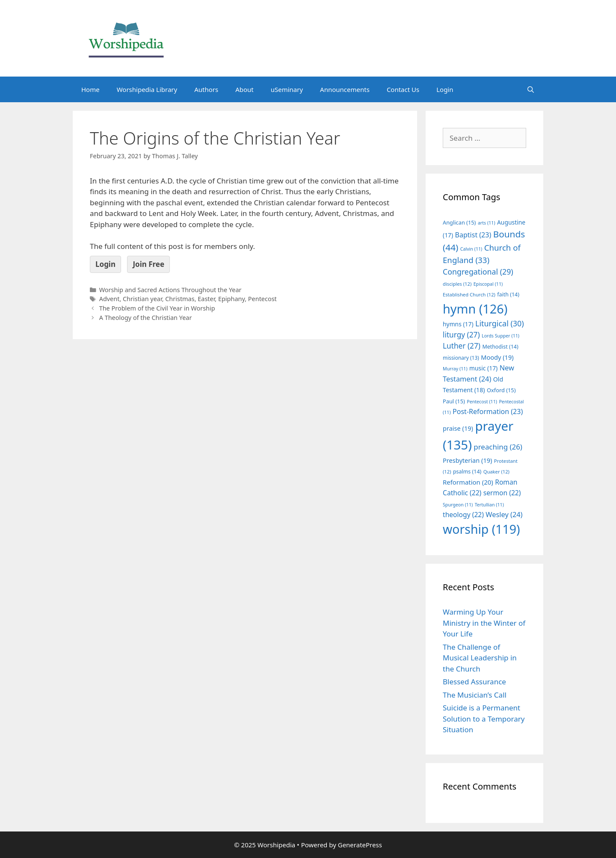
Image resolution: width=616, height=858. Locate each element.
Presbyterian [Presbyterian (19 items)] (467, 460)
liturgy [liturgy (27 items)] (461, 335)
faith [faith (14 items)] (508, 294)
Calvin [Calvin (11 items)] (471, 249)
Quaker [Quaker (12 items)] (496, 472)
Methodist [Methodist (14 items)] (500, 347)
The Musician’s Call (475, 695)
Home (90, 89)
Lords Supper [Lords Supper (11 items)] (500, 336)
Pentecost (262, 299)
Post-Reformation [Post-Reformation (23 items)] (488, 411)
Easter (206, 299)
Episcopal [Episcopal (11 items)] (488, 284)
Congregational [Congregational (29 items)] (478, 272)
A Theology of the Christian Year (146, 318)
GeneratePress (360, 845)
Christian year (142, 299)
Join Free (148, 264)
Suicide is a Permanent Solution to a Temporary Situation (484, 719)
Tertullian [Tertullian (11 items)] (489, 505)
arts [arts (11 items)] (487, 223)
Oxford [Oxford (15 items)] (501, 390)
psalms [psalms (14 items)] (467, 472)
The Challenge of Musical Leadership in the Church (480, 658)
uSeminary (287, 89)
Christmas (180, 299)
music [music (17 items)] (483, 368)
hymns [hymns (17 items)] (458, 324)
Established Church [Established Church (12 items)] (469, 294)
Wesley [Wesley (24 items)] (504, 515)
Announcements (345, 89)
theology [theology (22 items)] (463, 515)
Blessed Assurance (474, 682)
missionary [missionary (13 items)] (461, 358)
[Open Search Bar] (531, 89)
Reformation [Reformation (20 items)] (468, 482)
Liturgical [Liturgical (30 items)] (500, 323)
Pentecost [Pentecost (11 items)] (482, 402)
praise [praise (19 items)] (458, 428)
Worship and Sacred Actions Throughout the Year (170, 290)
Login (445, 89)
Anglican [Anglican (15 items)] (459, 222)
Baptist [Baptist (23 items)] (473, 235)
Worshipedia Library (147, 89)
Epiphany (231, 299)
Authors (206, 89)
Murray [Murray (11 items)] (455, 369)
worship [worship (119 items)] (481, 529)
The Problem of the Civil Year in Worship (157, 308)
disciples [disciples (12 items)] (457, 284)
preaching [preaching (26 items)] (498, 447)
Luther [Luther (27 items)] (462, 346)
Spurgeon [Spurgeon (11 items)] (458, 505)
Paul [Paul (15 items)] (454, 401)
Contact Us (403, 89)
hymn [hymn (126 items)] (475, 309)
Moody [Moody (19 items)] (497, 357)
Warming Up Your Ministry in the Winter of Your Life (484, 623)
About (244, 89)
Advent (110, 299)
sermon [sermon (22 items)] (502, 493)
